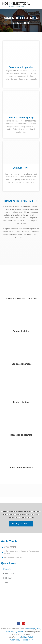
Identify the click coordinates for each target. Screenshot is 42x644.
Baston (20, 632)
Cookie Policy (28, 640)
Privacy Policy (14, 640)
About (6, 583)
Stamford (6, 632)
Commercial (9, 573)
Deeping (14, 632)
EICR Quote (8, 578)
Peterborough (30, 629)
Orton (38, 629)
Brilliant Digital (27, 637)
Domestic (7, 569)
